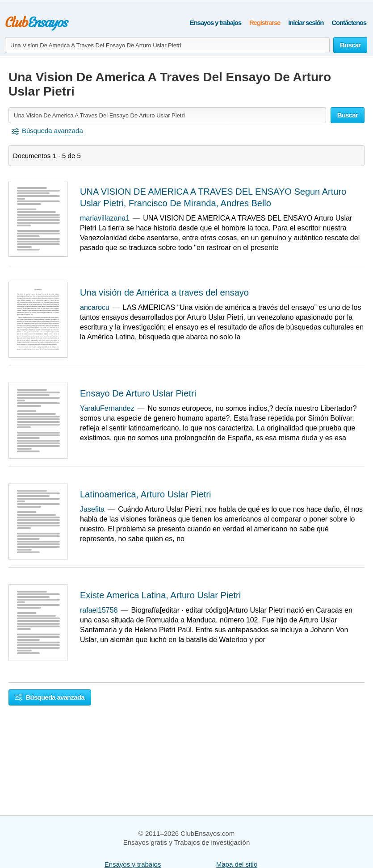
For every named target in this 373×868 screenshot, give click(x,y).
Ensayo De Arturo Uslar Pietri (138, 393)
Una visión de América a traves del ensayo (164, 292)
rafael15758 (99, 610)
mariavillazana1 (105, 218)
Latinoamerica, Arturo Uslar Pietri (145, 494)
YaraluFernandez (107, 408)
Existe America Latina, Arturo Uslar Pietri (160, 595)
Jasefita (92, 509)
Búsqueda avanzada (50, 697)
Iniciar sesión (306, 23)
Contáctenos (349, 23)
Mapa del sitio (237, 864)
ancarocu (95, 307)
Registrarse (265, 23)
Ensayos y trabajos (216, 23)
